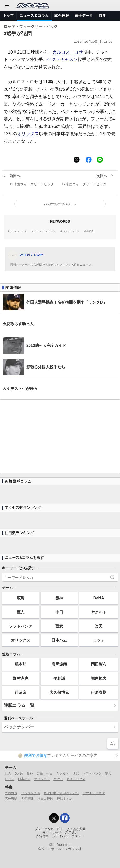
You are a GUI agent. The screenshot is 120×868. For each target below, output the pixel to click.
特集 (102, 15)
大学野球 (27, 799)
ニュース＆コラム (34, 15)
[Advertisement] (60, 436)
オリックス (28, 134)
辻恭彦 (21, 692)
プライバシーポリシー (68, 836)
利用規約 (71, 833)
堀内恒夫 (99, 678)
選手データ (84, 15)
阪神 (59, 598)
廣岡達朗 (59, 664)
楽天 (99, 626)
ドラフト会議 (30, 793)
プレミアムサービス (49, 829)
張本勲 (21, 664)
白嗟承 (90, 231)
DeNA (99, 598)
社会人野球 (45, 799)
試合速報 (62, 15)
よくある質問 (76, 829)
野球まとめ (64, 799)
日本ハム (59, 640)
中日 (59, 612)
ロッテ (99, 640)
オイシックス (76, 779)
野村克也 (21, 678)
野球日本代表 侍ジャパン (61, 793)
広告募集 (42, 836)
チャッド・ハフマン (45, 231)
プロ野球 (11, 793)
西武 (59, 626)
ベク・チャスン (62, 59)
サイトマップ (52, 833)
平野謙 (59, 678)
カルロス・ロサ (68, 52)
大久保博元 (59, 692)
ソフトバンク (21, 626)
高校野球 (11, 799)
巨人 (21, 612)
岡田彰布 (99, 664)
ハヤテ (58, 779)
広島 (21, 598)
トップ (8, 15)
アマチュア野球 (94, 793)
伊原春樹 (99, 692)
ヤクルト (99, 612)
